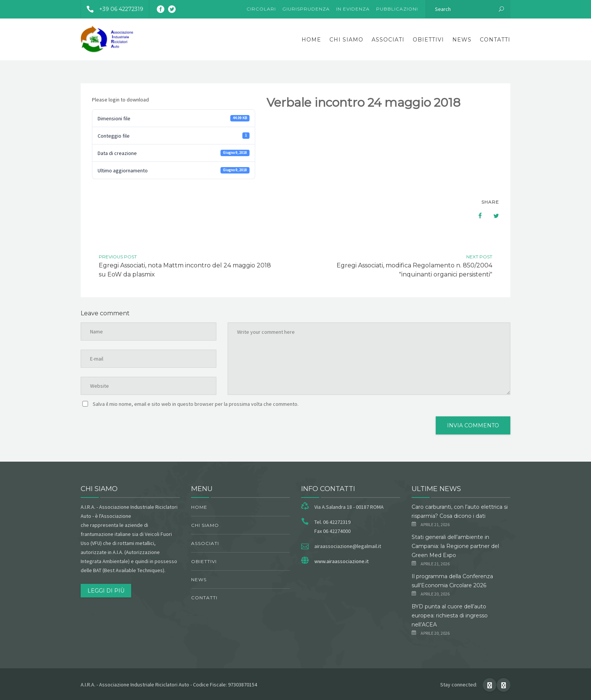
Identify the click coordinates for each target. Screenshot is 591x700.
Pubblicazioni (397, 9)
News (462, 40)
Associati (388, 40)
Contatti (495, 40)
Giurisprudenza (306, 9)
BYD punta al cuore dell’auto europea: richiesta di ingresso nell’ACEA (450, 616)
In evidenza (353, 9)
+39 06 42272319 (112, 9)
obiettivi (428, 40)
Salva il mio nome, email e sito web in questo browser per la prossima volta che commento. (196, 404)
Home (311, 40)
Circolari (261, 9)
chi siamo (346, 40)
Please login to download (120, 100)
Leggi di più (106, 591)
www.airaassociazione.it (341, 561)
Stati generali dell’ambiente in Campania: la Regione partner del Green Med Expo (455, 546)
